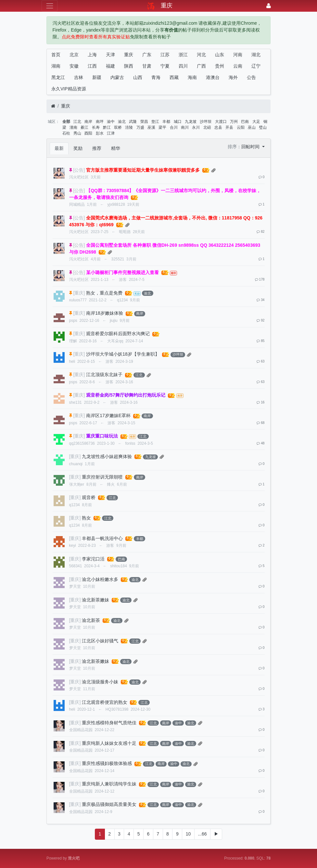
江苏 (165, 55)
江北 (77, 122)
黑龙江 (58, 77)
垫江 (155, 122)
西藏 (174, 77)
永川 (196, 127)
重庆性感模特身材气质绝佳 (109, 723)
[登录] (269, 6)
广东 (147, 55)
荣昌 (144, 122)
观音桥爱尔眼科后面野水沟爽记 (118, 334)
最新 (59, 148)
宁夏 (165, 66)
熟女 (86, 518)
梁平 (162, 127)
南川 (185, 127)
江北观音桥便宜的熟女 (105, 702)
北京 (74, 55)
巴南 (245, 122)
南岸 (88, 122)
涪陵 (129, 127)
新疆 (97, 77)
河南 (238, 55)
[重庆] (79, 293)
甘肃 (147, 66)
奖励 (78, 148)
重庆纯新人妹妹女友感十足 (109, 743)
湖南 (56, 66)
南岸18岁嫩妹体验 (105, 313)
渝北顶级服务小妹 (100, 682)
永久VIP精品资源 (69, 89)
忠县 (218, 127)
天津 (110, 55)
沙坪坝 (206, 122)
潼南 (73, 127)
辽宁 (256, 66)
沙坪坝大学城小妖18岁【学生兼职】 (123, 354)
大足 (256, 122)
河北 (201, 55)
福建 (110, 66)
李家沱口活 (93, 559)
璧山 (263, 127)
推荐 (97, 148)
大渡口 (221, 122)
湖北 (256, 55)
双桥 (118, 127)
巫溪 (151, 127)
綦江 (84, 127)
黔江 (107, 127)
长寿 (96, 127)
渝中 (111, 122)
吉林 (79, 77)
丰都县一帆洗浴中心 (102, 538)
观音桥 (89, 497)
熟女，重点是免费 (104, 293)
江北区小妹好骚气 (100, 641)
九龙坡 (191, 122)
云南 (238, 66)
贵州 (220, 66)
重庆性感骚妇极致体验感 (107, 763)
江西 (92, 66)
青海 (156, 77)
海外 (233, 77)
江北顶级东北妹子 (104, 375)
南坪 (100, 122)
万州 (234, 122)
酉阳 (88, 133)
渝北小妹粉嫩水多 (100, 579)
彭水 (100, 133)
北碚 (207, 127)
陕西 (129, 66)
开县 (229, 127)
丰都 (166, 122)
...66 (202, 834)
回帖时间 (251, 147)
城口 (178, 122)
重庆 (129, 55)
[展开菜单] (50, 6)
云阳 (241, 127)
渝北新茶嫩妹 (95, 600)
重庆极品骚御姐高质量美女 (109, 804)
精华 (116, 148)
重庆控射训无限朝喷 (102, 477)
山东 (220, 55)
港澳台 (213, 77)
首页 (56, 55)
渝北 (122, 122)
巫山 (252, 127)
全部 (66, 122)
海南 (192, 77)
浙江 (183, 55)
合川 (174, 127)
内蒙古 (117, 77)
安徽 (74, 66)
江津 (111, 133)
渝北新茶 (91, 620)
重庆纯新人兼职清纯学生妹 (109, 784)
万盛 (140, 127)
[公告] (79, 170)
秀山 (77, 133)
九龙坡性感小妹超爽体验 (107, 456)
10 (188, 834)
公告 (251, 77)
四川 (183, 66)
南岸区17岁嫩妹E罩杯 (108, 415)
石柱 (66, 133)
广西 (201, 66)
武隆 (133, 122)
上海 (92, 55)
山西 (138, 77)
